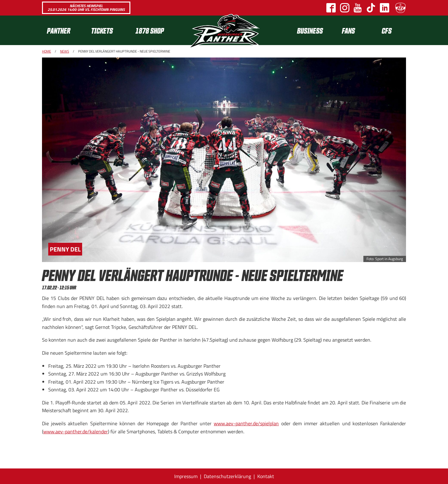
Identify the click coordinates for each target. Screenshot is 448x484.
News (65, 51)
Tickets (102, 30)
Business (310, 30)
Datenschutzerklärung (227, 476)
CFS (387, 30)
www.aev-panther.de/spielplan (246, 423)
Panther (59, 30)
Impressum (186, 476)
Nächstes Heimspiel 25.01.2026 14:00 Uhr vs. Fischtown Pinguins (86, 8)
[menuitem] (64, 30)
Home (47, 51)
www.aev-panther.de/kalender (76, 431)
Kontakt (266, 476)
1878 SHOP (150, 30)
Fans (348, 30)
